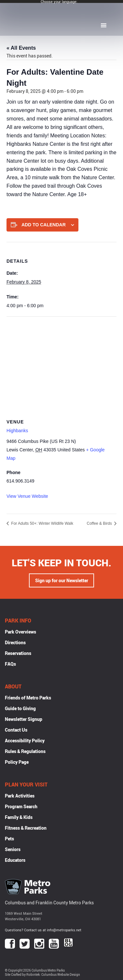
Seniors (13, 849)
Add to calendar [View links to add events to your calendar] (44, 225)
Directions (15, 642)
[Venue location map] (61, 364)
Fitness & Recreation (26, 828)
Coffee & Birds (100, 523)
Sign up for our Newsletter (62, 580)
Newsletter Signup (24, 719)
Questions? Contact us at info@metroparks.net (43, 930)
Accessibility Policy (25, 741)
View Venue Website (27, 496)
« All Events (21, 48)
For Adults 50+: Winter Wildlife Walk (42, 523)
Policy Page (17, 762)
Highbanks (17, 431)
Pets (9, 839)
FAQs (10, 664)
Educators (15, 860)
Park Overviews (20, 632)
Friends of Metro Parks (28, 698)
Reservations (18, 653)
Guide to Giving (20, 708)
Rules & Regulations (25, 751)
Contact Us (16, 730)
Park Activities (20, 796)
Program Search (21, 806)
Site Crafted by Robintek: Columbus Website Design (42, 975)
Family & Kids (19, 817)
